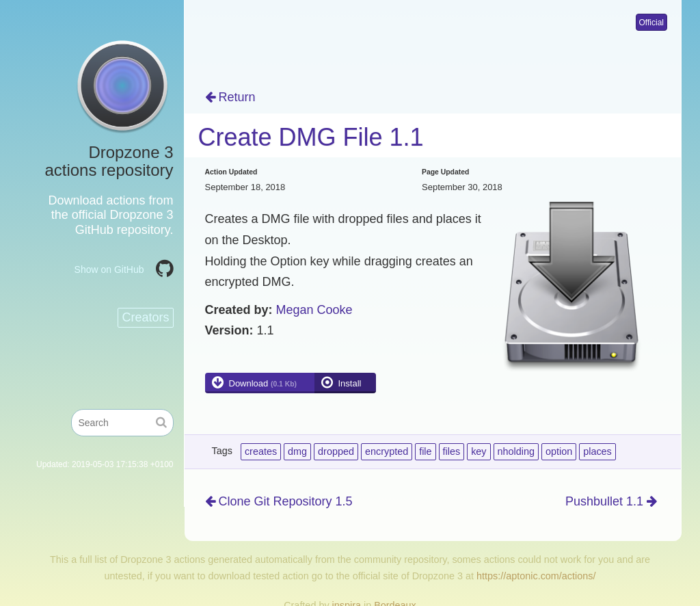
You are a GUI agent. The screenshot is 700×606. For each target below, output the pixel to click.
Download (263, 383)
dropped (336, 451)
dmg (297, 451)
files (452, 451)
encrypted (387, 451)
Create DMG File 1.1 (311, 137)
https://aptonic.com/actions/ (536, 576)
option (559, 451)
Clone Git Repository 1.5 (279, 501)
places (597, 451)
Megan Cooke (314, 310)
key (479, 451)
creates (261, 451)
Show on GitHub (109, 269)
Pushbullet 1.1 (611, 501)
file (425, 451)
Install (350, 383)
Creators (145, 317)
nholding (516, 451)
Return (230, 97)
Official (651, 23)
